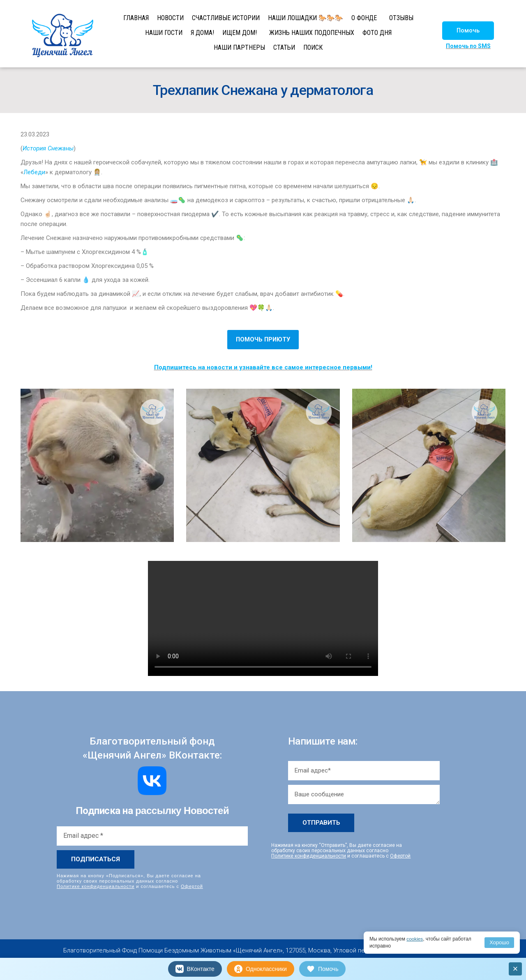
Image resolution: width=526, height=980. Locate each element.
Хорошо (499, 942)
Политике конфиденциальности (96, 886)
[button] (468, 31)
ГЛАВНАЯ (136, 18)
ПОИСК (313, 47)
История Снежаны (48, 148)
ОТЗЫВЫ (401, 18)
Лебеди (34, 172)
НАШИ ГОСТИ (164, 33)
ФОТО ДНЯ (377, 33)
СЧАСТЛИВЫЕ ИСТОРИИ (226, 18)
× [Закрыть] (516, 969)
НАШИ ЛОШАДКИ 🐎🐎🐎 (306, 18)
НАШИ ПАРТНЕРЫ (239, 47)
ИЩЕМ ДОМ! (240, 33)
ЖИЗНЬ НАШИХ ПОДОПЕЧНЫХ (312, 33)
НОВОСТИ (170, 18)
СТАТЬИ (284, 47)
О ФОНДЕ (364, 18)
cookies (415, 939)
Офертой (192, 886)
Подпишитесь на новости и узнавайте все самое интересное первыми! (263, 367)
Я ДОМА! (202, 33)
